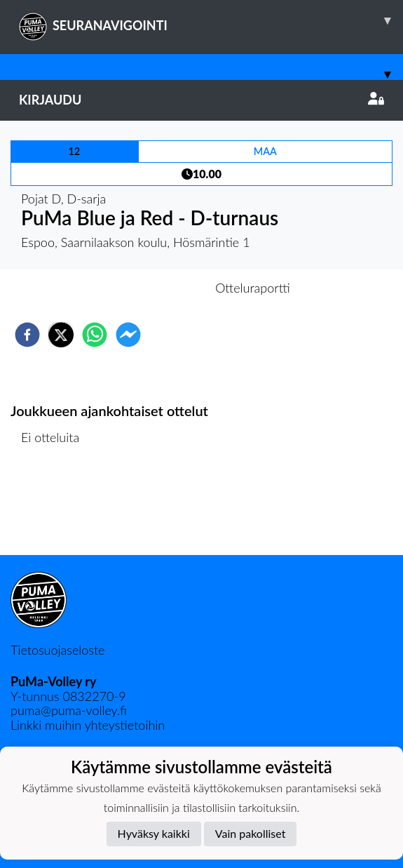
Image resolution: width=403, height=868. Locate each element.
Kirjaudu (201, 100)
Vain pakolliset (251, 833)
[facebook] (27, 335)
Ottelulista (56, 508)
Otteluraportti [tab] (253, 288)
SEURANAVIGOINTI (211, 20)
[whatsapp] (95, 335)
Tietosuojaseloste (57, 650)
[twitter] (61, 335)
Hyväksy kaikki (154, 833)
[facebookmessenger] (128, 335)
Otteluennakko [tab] (153, 288)
